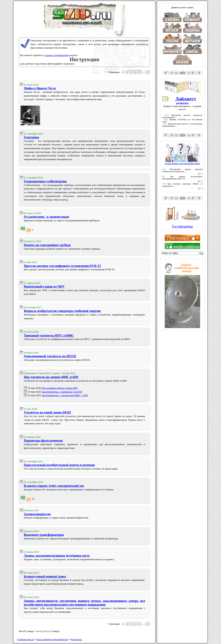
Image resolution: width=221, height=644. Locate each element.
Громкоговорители (37, 514)
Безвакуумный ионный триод (45, 576)
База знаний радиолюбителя (52, 639)
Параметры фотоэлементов (43, 441)
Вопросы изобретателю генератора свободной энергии (62, 311)
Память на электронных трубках (47, 245)
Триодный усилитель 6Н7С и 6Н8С (49, 335)
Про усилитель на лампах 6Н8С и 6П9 (51, 377)
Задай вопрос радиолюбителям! (182, 162)
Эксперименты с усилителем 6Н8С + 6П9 (65, 395)
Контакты (76, 639)
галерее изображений (57, 55)
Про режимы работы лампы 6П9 (60, 388)
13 (147, 72)
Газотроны (31, 137)
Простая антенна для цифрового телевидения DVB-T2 (62, 266)
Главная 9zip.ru (25, 639)
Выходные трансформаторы (44, 535)
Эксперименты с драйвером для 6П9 (62, 392)
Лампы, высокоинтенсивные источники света (57, 556)
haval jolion (42, 631)
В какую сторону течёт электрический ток (54, 486)
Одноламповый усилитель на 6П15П (50, 356)
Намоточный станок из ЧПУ (44, 286)
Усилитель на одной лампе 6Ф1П (47, 412)
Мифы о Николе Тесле (40, 88)
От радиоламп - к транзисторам (46, 217)
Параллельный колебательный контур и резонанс (60, 465)
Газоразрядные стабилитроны (45, 181)
